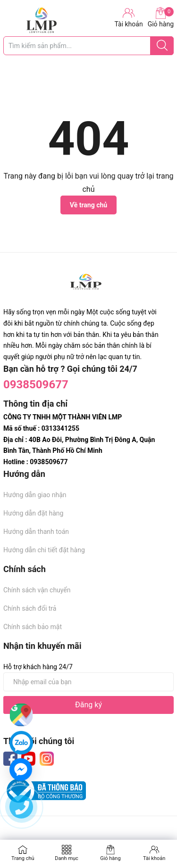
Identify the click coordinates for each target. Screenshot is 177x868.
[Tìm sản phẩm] (88, 46)
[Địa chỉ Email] (88, 682)
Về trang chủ (88, 205)
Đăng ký (88, 705)
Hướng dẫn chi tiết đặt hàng (44, 550)
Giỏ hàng (161, 17)
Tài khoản (154, 858)
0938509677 (36, 385)
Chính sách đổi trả (30, 608)
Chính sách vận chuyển (37, 590)
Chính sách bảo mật (33, 627)
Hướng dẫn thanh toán (36, 532)
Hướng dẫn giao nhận (35, 495)
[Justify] (162, 46)
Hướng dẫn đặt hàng (33, 513)
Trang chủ (23, 858)
